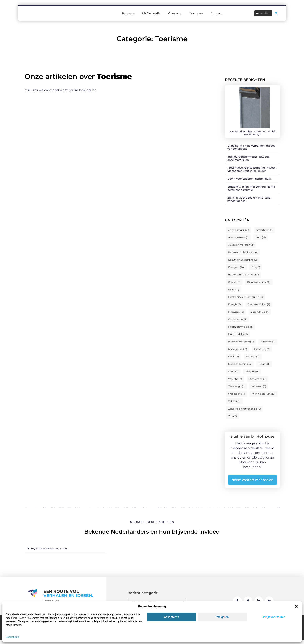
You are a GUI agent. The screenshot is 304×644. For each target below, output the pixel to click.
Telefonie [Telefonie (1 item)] (252, 371)
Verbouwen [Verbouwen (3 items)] (258, 379)
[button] (296, 606)
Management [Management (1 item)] (238, 349)
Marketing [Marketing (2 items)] (262, 349)
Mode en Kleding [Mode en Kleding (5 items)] (240, 364)
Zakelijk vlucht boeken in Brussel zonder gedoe (249, 199)
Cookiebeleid (13, 637)
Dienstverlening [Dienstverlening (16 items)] (259, 282)
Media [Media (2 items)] (233, 357)
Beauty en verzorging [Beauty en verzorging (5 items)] (243, 260)
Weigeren (223, 617)
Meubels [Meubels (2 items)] (253, 357)
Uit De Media (151, 13)
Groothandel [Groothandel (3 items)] (237, 319)
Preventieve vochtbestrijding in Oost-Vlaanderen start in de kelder (252, 169)
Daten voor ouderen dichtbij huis (249, 179)
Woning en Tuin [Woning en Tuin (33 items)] (264, 394)
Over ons (175, 13)
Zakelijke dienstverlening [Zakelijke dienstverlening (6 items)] (244, 409)
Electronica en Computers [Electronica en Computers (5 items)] (245, 297)
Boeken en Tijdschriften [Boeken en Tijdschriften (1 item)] (244, 275)
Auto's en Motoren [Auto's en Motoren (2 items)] (241, 245)
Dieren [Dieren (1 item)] (234, 289)
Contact (216, 13)
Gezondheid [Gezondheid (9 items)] (260, 312)
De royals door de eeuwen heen (48, 548)
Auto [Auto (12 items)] (261, 237)
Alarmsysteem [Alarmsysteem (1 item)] (238, 237)
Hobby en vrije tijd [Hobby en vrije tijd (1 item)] (240, 327)
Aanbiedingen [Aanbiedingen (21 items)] (239, 230)
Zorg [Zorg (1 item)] (233, 416)
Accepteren (172, 617)
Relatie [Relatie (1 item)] (264, 364)
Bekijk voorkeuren (274, 617)
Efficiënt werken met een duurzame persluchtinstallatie (251, 188)
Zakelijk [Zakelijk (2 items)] (234, 401)
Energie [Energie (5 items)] (234, 304)
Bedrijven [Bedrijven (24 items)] (236, 267)
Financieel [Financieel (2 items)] (236, 312)
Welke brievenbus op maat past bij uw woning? (252, 133)
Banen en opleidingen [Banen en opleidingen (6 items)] (243, 252)
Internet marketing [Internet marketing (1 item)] (241, 342)
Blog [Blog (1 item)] (256, 267)
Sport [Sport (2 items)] (233, 371)
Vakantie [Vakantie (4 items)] (235, 379)
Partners (128, 13)
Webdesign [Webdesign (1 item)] (236, 386)
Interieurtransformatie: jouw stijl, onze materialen (249, 158)
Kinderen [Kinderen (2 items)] (268, 342)
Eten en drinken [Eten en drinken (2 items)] (259, 304)
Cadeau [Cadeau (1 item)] (234, 282)
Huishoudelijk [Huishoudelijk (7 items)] (238, 334)
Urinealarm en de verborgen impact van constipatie (251, 147)
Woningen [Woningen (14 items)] (237, 394)
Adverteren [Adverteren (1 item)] (264, 230)
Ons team (196, 13)
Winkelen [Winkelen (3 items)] (259, 386)
